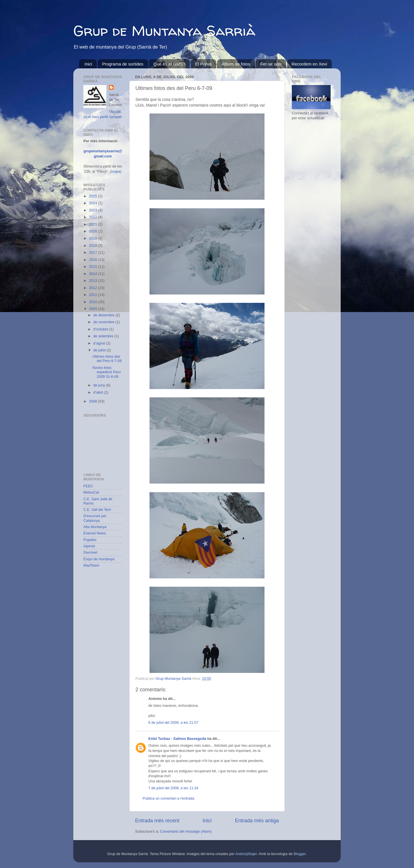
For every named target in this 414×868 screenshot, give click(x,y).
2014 (93, 274)
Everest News (95, 533)
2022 (93, 217)
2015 (93, 267)
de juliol (100, 350)
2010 (93, 302)
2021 (93, 224)
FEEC (88, 486)
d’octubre (101, 329)
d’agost (100, 343)
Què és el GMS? (169, 64)
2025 (93, 196)
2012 (93, 288)
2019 (93, 238)
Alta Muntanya (95, 527)
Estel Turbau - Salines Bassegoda (177, 739)
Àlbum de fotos (236, 64)
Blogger (300, 854)
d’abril (99, 392)
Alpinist (89, 546)
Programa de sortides (123, 64)
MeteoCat (91, 492)
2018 (93, 246)
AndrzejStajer (246, 854)
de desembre (105, 315)
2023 (93, 210)
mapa (116, 172)
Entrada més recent (157, 821)
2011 (93, 295)
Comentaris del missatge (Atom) (186, 832)
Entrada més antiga (257, 821)
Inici (88, 64)
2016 (93, 260)
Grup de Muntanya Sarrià (164, 31)
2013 (93, 281)
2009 (93, 309)
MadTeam (91, 565)
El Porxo (203, 64)
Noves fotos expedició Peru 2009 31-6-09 (106, 372)
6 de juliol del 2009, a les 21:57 (173, 723)
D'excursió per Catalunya (95, 518)
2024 (93, 203)
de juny (100, 385)
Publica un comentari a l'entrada (168, 798)
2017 (93, 253)
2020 (93, 231)
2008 (93, 401)
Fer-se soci (271, 64)
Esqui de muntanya (99, 559)
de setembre (104, 336)
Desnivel (90, 553)
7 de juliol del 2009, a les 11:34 (173, 788)
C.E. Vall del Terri (97, 510)
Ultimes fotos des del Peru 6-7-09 (107, 359)
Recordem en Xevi (309, 64)
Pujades (90, 540)
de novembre (105, 322)
